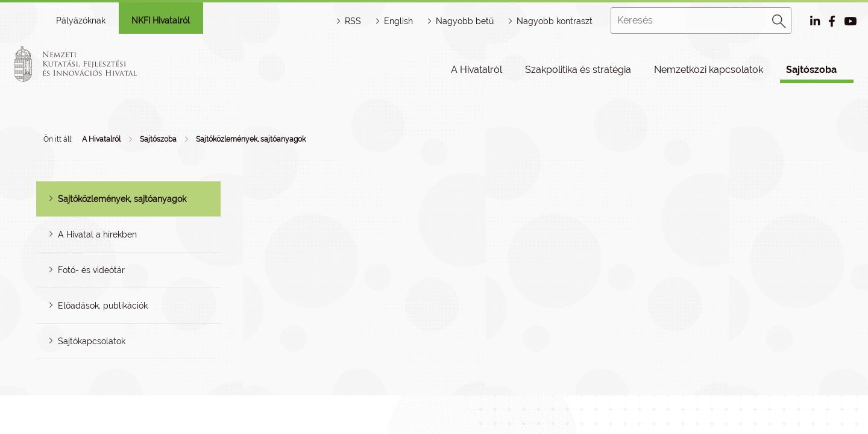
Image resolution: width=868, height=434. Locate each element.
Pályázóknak (81, 20)
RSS (353, 21)
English (398, 21)
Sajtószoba (811, 70)
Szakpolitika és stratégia (578, 70)
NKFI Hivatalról (161, 20)
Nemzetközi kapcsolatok (709, 70)
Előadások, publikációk (103, 306)
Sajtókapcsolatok (92, 341)
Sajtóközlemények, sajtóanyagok (251, 139)
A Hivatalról (476, 70)
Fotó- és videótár (91, 270)
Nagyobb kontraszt (555, 21)
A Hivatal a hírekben (97, 234)
